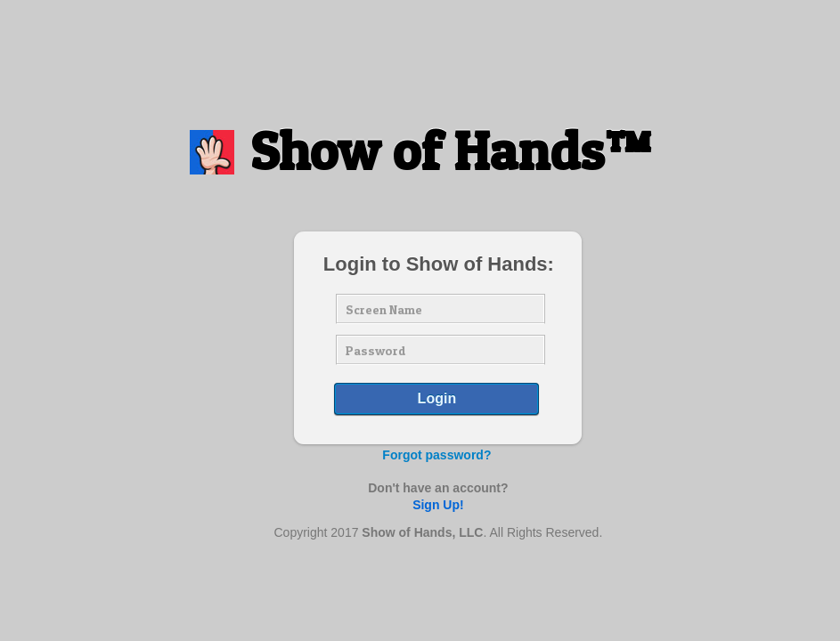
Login (437, 398)
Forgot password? (436, 455)
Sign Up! (438, 505)
